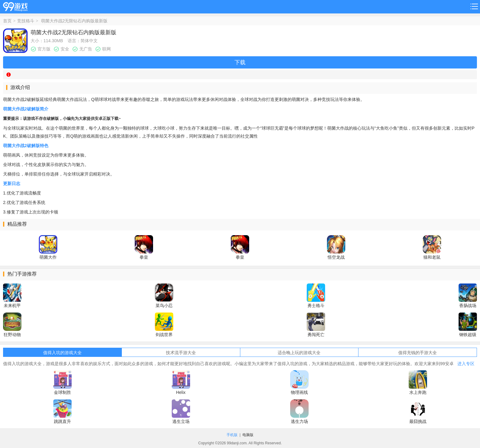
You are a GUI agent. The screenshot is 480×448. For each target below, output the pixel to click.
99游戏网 (15, 6)
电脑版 (248, 435)
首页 (7, 21)
